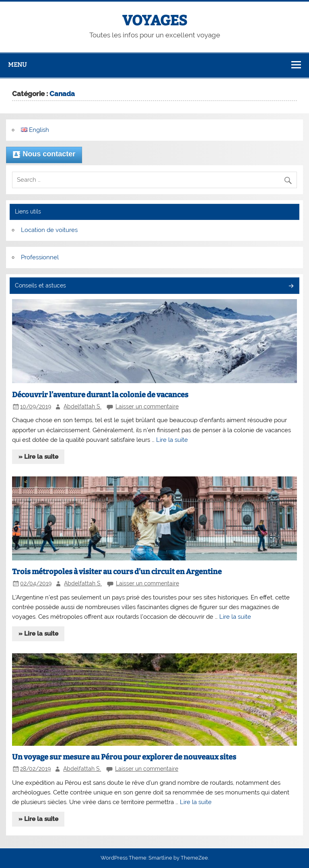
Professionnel (40, 257)
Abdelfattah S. (82, 406)
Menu (17, 65)
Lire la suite (172, 440)
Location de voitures (49, 230)
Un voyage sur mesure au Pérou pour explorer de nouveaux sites (124, 757)
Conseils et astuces (40, 285)
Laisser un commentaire (147, 406)
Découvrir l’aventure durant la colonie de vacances (100, 395)
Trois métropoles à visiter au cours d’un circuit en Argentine (117, 572)
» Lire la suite (38, 457)
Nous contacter (44, 155)
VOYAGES (155, 21)
